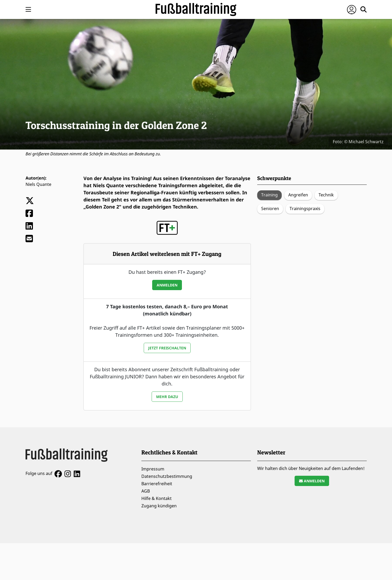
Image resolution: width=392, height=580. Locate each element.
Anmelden (167, 285)
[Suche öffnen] (364, 9)
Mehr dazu (167, 397)
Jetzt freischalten (167, 348)
